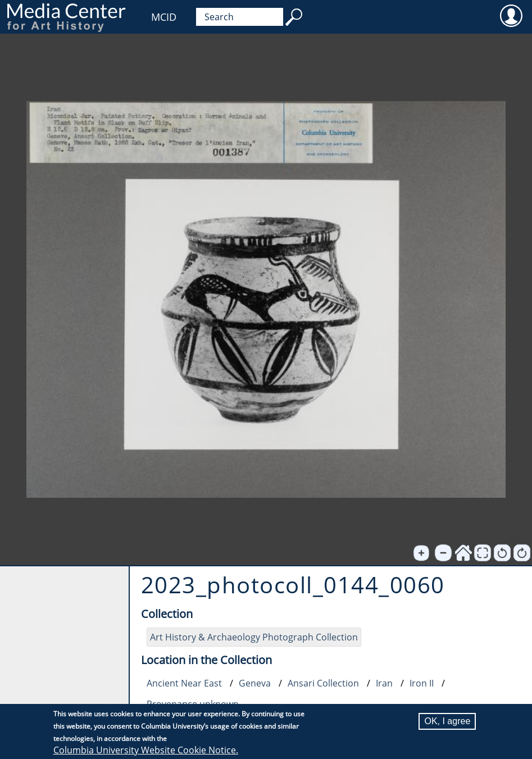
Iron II (422, 683)
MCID (164, 17)
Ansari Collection (323, 683)
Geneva (255, 683)
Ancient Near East (184, 683)
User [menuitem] (511, 15)
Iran (384, 683)
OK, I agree (447, 721)
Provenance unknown (193, 704)
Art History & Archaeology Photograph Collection (254, 637)
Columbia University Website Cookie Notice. (146, 750)
